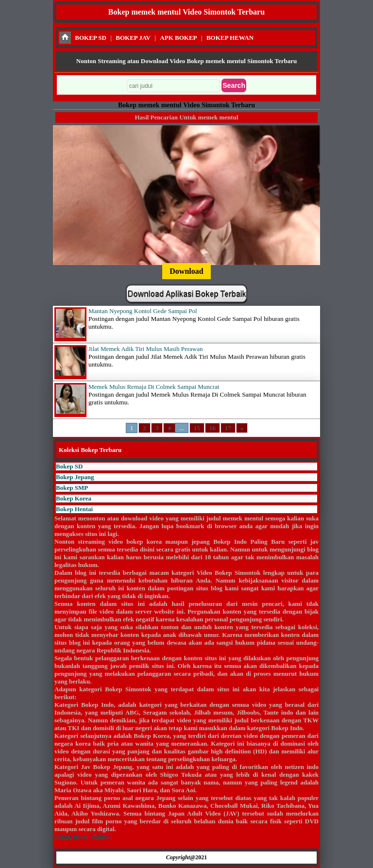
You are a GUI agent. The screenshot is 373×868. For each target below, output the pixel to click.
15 (197, 428)
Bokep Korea (74, 498)
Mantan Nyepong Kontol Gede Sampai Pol (143, 311)
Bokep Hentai (74, 509)
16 (212, 428)
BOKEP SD (91, 38)
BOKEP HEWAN (230, 38)
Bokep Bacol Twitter (82, 837)
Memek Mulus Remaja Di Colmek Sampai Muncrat (154, 387)
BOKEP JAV (133, 38)
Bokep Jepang (75, 477)
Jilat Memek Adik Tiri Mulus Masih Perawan (145, 349)
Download (186, 271)
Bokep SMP (72, 488)
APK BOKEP (178, 38)
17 (228, 428)
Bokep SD (69, 466)
